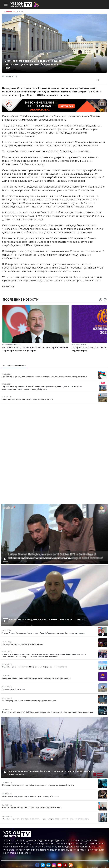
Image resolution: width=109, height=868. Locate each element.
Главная (8, 11)
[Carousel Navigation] (103, 300)
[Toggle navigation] (6, 4)
